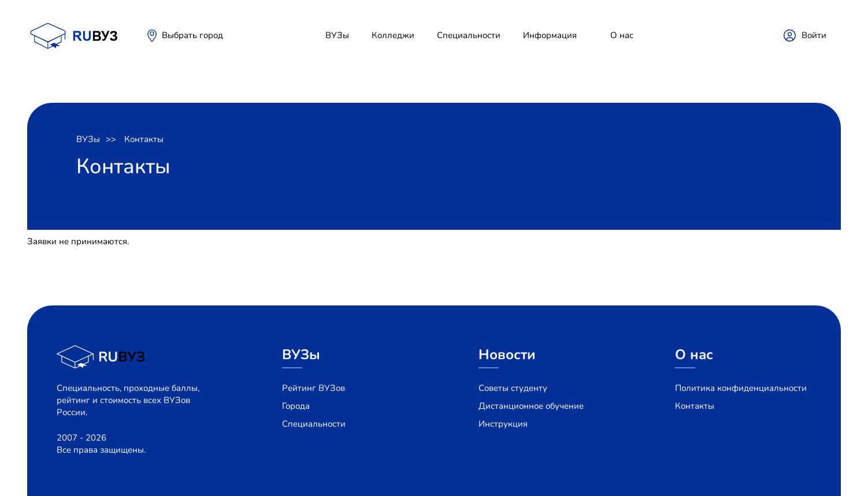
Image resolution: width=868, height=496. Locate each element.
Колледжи (393, 35)
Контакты (144, 139)
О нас (622, 35)
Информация (550, 35)
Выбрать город (192, 35)
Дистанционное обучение (531, 406)
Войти (814, 35)
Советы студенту (513, 388)
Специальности (469, 35)
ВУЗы (337, 35)
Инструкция (503, 424)
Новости (507, 355)
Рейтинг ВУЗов (314, 388)
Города (296, 406)
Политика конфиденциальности (741, 388)
